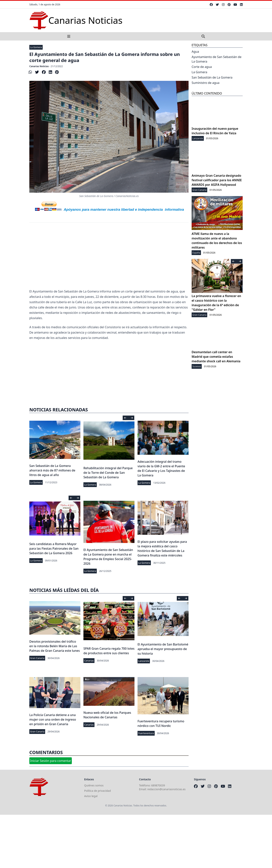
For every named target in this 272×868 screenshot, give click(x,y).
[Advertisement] (109, 258)
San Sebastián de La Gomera (212, 77)
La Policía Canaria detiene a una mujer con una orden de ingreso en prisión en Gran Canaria (53, 719)
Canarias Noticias (39, 66)
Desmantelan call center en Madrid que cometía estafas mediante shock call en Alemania (216, 357)
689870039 (158, 785)
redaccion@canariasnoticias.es (166, 789)
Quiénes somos (94, 785)
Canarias (89, 661)
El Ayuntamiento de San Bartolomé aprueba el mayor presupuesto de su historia (163, 649)
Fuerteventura (146, 733)
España (196, 253)
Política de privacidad (98, 791)
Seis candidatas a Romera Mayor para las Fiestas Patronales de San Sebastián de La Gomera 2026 (54, 548)
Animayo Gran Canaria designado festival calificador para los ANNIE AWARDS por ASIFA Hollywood (217, 180)
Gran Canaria (37, 658)
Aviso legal (91, 796)
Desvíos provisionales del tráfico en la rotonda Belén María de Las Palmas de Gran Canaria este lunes (55, 646)
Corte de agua (202, 67)
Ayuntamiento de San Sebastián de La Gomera (216, 59)
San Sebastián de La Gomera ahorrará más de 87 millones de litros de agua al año (52, 470)
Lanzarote (144, 661)
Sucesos (197, 366)
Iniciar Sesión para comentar (51, 761)
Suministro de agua (206, 83)
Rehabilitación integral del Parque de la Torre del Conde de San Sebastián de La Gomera (108, 473)
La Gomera (36, 47)
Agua (195, 52)
